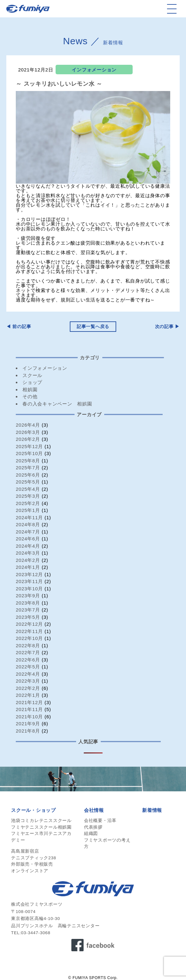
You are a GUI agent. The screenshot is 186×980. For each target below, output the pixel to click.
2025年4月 (28, 489)
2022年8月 (28, 645)
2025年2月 (28, 503)
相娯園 (30, 390)
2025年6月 (28, 475)
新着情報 (152, 810)
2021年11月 (29, 709)
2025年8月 (28, 461)
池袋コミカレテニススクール (41, 821)
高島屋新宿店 (25, 851)
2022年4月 (28, 674)
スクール (32, 375)
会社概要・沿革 (100, 821)
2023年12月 (29, 574)
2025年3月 (28, 496)
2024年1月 (28, 567)
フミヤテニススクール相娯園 (41, 827)
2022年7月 (28, 652)
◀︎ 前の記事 (19, 327)
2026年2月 (28, 439)
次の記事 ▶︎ (167, 327)
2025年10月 (29, 453)
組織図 (91, 834)
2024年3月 (28, 553)
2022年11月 (29, 631)
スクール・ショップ (33, 810)
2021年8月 (28, 731)
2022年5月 (28, 667)
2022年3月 (28, 681)
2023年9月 (28, 596)
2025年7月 (28, 468)
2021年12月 (29, 702)
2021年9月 (28, 724)
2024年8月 (28, 524)
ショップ (32, 382)
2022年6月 (28, 660)
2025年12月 (29, 446)
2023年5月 (28, 617)
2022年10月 (29, 638)
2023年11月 (29, 581)
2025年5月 (28, 482)
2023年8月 (28, 603)
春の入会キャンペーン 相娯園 (57, 404)
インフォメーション (94, 70)
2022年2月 (28, 688)
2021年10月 (29, 717)
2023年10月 (29, 589)
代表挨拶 (93, 827)
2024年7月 (28, 532)
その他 (30, 396)
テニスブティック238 (34, 858)
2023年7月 (28, 610)
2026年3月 (28, 432)
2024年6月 (28, 539)
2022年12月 (29, 624)
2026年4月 (28, 425)
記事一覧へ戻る (93, 327)
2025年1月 (28, 510)
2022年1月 (28, 695)
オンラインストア (30, 871)
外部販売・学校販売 (32, 864)
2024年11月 (29, 517)
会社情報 (94, 810)
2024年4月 (28, 546)
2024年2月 (28, 560)
